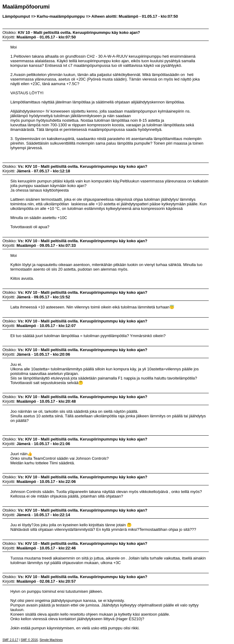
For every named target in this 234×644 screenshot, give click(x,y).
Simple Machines (51, 640)
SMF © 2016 (29, 640)
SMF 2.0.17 (10, 640)
